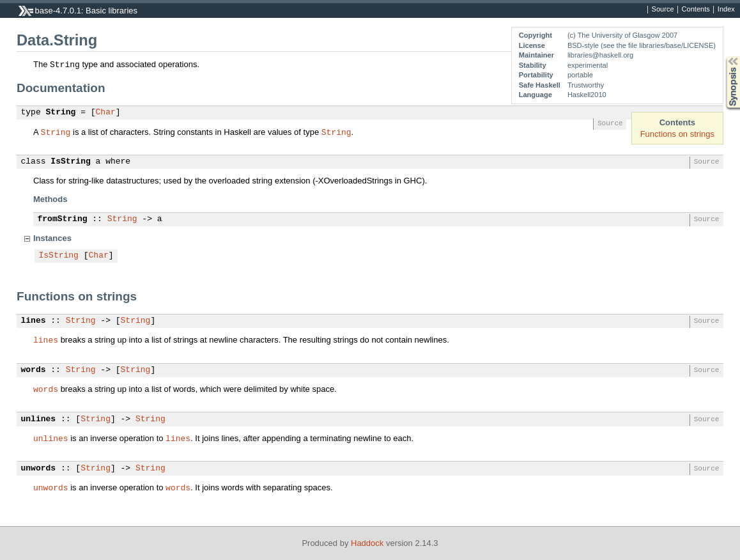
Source (663, 10)
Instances (52, 238)
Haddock (367, 543)
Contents (696, 10)
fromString (63, 219)
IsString (70, 162)
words (34, 370)
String (61, 113)
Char (106, 113)
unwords (39, 469)
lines (34, 321)
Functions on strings (677, 134)
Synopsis (723, 57)
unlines (39, 419)
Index (726, 10)
